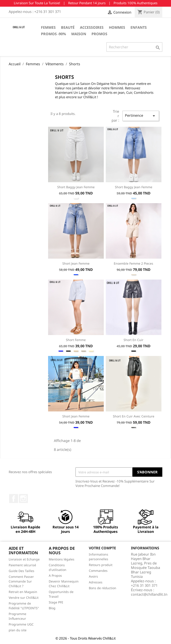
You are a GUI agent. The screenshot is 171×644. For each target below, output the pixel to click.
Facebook (14, 499)
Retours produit (101, 565)
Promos (99, 34)
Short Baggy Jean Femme (76, 187)
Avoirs (93, 576)
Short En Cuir (133, 340)
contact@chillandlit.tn (149, 594)
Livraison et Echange (24, 559)
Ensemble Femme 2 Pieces (133, 263)
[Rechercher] (134, 47)
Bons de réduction (103, 588)
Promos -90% (53, 34)
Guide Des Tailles (21, 571)
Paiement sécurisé (22, 565)
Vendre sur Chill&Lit (24, 598)
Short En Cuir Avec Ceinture (134, 416)
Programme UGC (21, 624)
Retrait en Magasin (23, 592)
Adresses (96, 582)
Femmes (48, 27)
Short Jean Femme (76, 263)
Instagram (23, 499)
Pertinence (141, 116)
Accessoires (92, 27)
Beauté (68, 27)
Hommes (117, 27)
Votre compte (102, 548)
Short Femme (76, 340)
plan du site (18, 630)
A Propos (55, 576)
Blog (52, 608)
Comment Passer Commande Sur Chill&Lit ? (21, 581)
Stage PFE (56, 602)
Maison (79, 34)
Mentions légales (62, 559)
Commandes (98, 571)
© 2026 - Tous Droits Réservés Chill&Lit (85, 638)
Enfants (139, 27)
